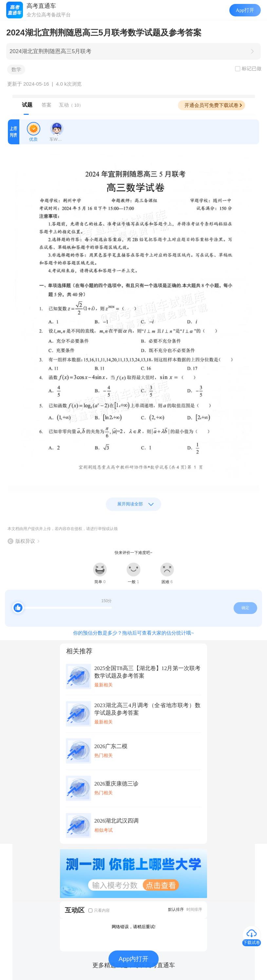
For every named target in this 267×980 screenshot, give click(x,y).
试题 (27, 105)
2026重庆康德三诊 (116, 784)
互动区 (75, 910)
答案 (47, 105)
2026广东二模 (111, 746)
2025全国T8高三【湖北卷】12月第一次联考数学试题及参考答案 (147, 672)
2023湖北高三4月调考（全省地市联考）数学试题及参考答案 (147, 709)
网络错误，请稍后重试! (134, 927)
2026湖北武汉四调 (116, 821)
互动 (71, 105)
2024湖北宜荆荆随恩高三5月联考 (50, 51)
